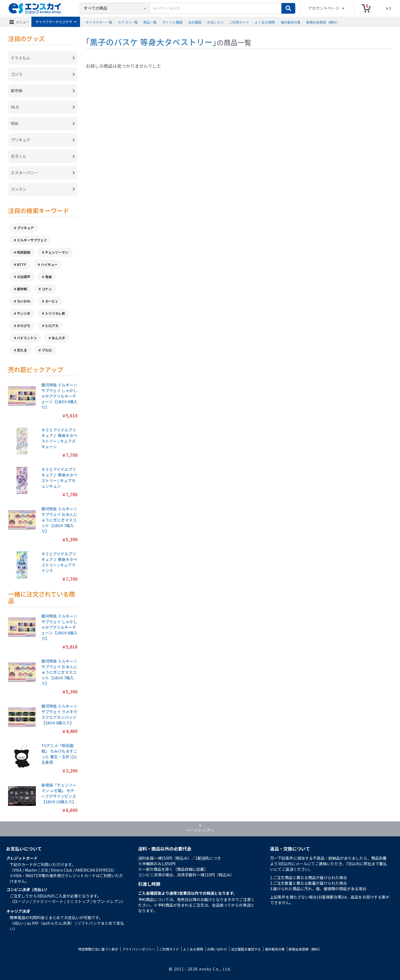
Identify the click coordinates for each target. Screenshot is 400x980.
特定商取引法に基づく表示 (98, 949)
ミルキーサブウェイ (32, 240)
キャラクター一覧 (99, 22)
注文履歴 (195, 22)
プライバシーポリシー (139, 949)
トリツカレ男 (55, 313)
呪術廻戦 (24, 252)
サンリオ (24, 313)
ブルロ (47, 350)
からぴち (24, 326)
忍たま (22, 350)
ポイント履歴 (172, 22)
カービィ (52, 301)
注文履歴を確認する (246, 949)
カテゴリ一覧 (128, 22)
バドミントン (27, 338)
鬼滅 (48, 277)
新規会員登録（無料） (323, 22)
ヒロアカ (52, 326)
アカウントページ (324, 8)
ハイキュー (49, 265)
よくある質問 (265, 22)
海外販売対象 (291, 22)
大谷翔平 (24, 277)
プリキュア (25, 228)
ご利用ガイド (239, 22)
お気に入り (215, 22)
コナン (47, 289)
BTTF (22, 265)
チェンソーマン (57, 252)
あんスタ (58, 338)
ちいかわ (24, 301)
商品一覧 (150, 22)
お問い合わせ (217, 949)
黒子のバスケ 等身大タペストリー (151, 42)
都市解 (22, 289)
